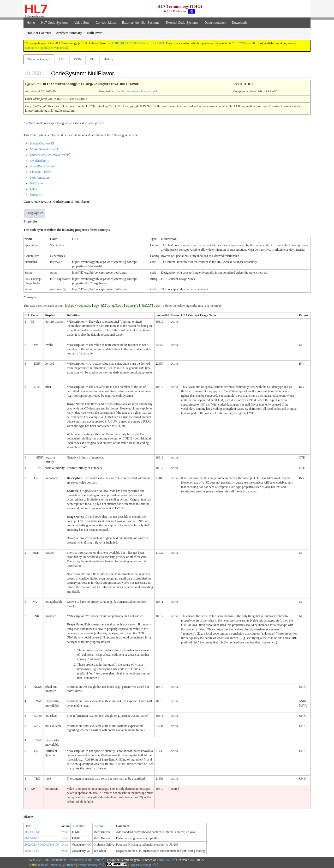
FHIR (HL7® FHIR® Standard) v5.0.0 (136, 43)
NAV (39, 740)
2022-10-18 (32, 838)
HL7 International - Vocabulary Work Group (73, 860)
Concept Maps (106, 23)
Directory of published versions (45, 48)
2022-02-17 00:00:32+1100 (42, 844)
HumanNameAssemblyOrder (48, 155)
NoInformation (39, 177)
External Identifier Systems (141, 23)
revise (65, 832)
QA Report (69, 865)
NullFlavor (37, 183)
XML (62, 59)
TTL (94, 59)
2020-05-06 (32, 851)
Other (34, 189)
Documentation (215, 23)
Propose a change (142, 865)
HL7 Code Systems (55, 23)
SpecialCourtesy (40, 143)
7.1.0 (235, 43)
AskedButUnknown (42, 166)
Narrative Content (39, 59)
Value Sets (82, 23)
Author (98, 826)
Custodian (78, 826)
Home (31, 23)
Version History (89, 865)
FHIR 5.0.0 (164, 860)
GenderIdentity (40, 160)
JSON (79, 59)
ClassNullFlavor (40, 172)
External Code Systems (182, 23)
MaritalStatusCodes (42, 149)
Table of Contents (48, 865)
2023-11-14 (32, 832)
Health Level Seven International (136, 91)
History (111, 59)
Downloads (240, 23)
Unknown (36, 194)
